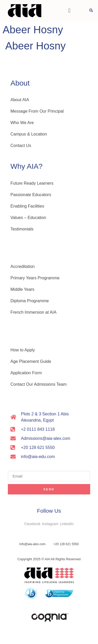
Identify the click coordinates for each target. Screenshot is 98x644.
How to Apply (23, 350)
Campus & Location (29, 134)
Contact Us (21, 146)
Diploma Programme (30, 301)
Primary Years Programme (35, 278)
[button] (69, 11)
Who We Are (22, 123)
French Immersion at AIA (33, 312)
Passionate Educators (31, 195)
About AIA (20, 100)
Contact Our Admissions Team (39, 384)
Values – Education (28, 218)
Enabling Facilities (27, 206)
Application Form (26, 373)
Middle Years (22, 289)
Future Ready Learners (32, 183)
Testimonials (22, 229)
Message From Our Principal (37, 111)
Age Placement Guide (31, 361)
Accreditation (23, 266)
